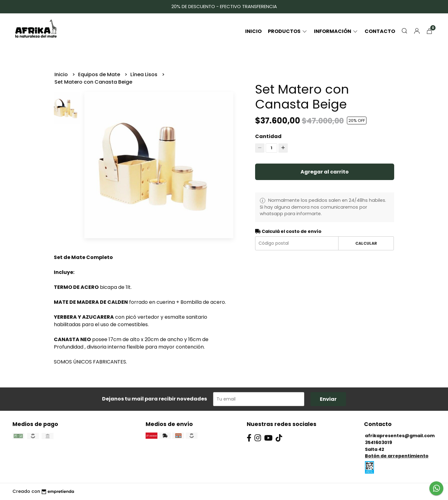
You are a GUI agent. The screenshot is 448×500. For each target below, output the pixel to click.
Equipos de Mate (100, 74)
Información (336, 31)
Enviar (328, 399)
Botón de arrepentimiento (397, 456)
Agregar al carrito (325, 172)
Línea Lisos (145, 74)
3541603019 (378, 442)
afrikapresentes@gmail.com (400, 436)
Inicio (253, 31)
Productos (288, 31)
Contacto (380, 31)
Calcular (366, 243)
